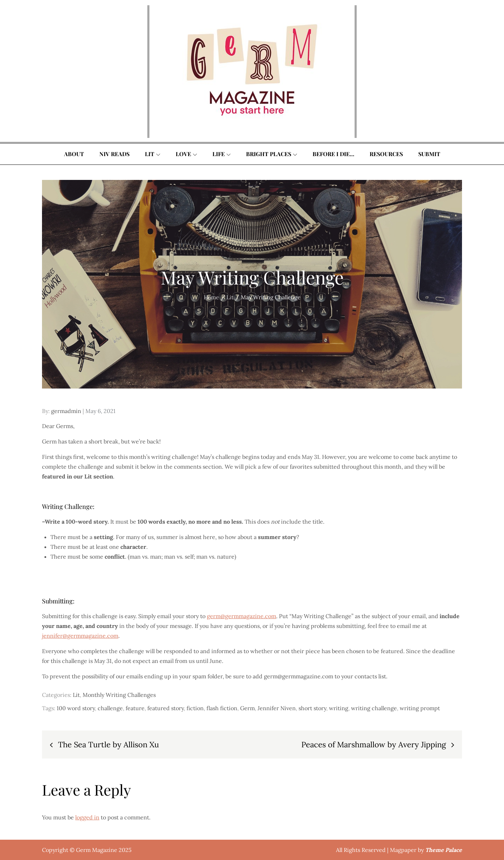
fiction (195, 708)
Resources (386, 154)
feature (135, 708)
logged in (87, 817)
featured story (166, 708)
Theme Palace (444, 850)
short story (312, 708)
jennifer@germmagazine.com (80, 636)
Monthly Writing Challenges (119, 695)
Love (186, 154)
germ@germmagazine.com (241, 616)
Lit (153, 154)
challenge (110, 708)
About (74, 154)
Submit (429, 154)
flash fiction (222, 708)
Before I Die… (333, 154)
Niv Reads (114, 154)
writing (339, 708)
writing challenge (374, 708)
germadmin (66, 411)
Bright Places (272, 154)
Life (222, 154)
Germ (247, 708)
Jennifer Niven (277, 708)
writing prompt (420, 708)
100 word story (76, 708)
